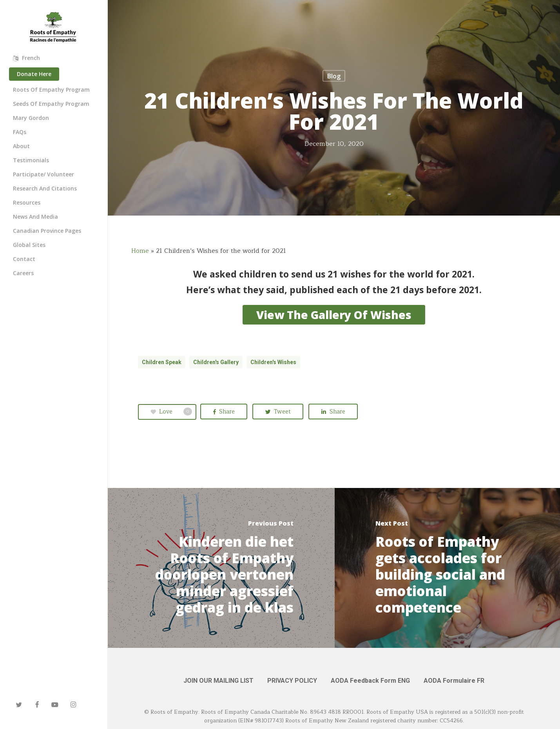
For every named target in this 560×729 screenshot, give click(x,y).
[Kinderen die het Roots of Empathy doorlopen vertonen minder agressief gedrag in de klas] (221, 568)
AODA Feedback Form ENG (370, 681)
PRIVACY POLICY (292, 681)
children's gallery (216, 362)
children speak (162, 362)
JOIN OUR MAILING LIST (218, 681)
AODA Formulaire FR (454, 681)
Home (140, 251)
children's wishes (273, 362)
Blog (334, 76)
